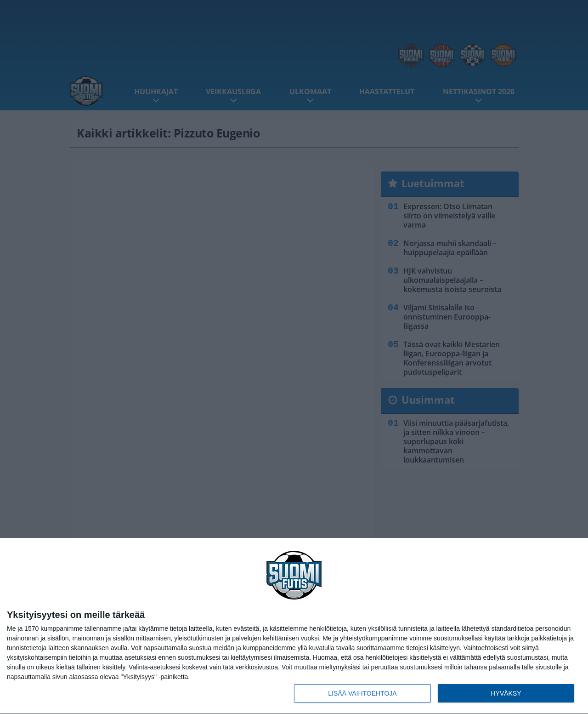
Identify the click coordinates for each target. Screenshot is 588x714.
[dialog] (294, 626)
